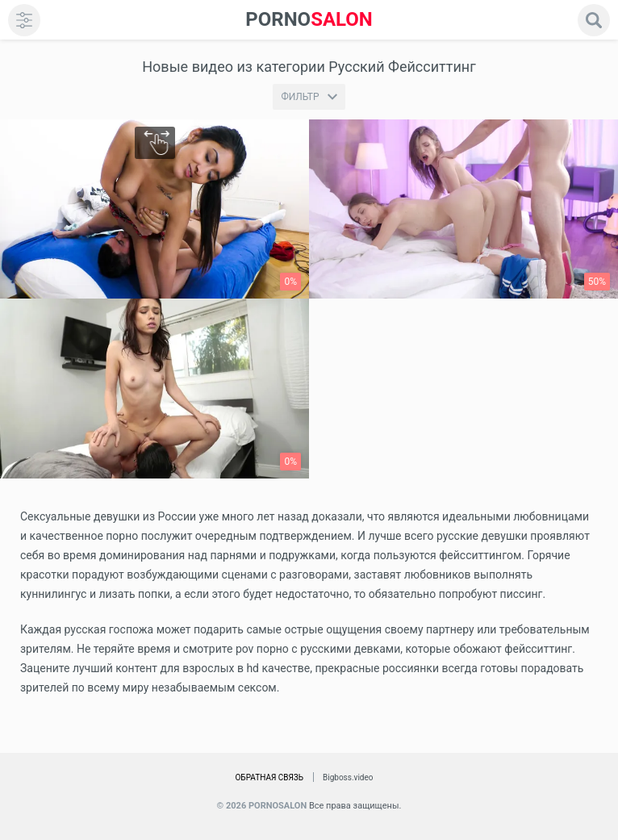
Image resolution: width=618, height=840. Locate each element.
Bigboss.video (348, 777)
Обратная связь (269, 777)
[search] (594, 20)
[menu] (24, 20)
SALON (309, 20)
